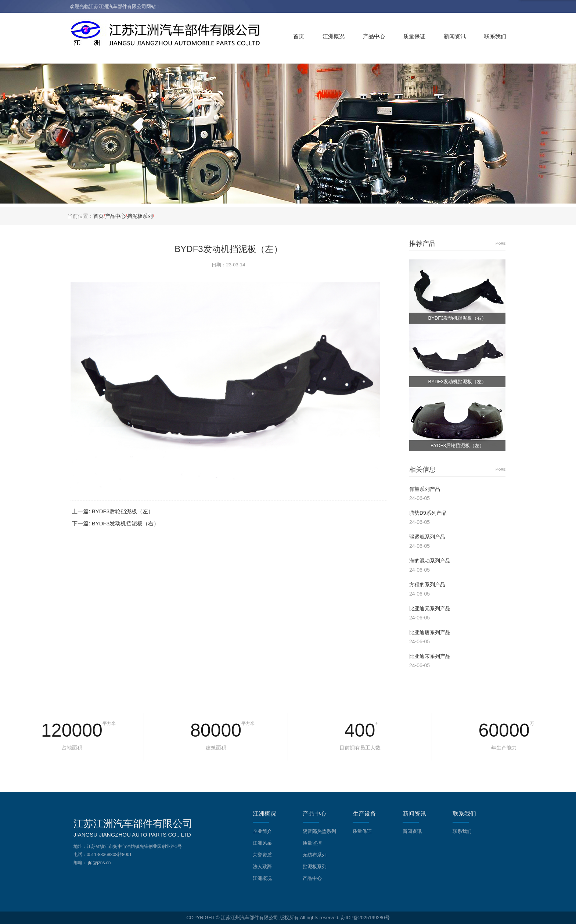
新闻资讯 (455, 36)
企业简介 (262, 831)
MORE (501, 244)
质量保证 (414, 36)
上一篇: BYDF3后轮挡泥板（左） (113, 511)
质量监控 (312, 843)
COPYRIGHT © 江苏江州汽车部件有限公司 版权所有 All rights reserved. (263, 918)
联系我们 (495, 36)
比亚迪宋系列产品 (430, 656)
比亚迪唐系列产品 (430, 632)
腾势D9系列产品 (428, 513)
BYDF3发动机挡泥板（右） (458, 318)
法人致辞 (262, 867)
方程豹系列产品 (427, 585)
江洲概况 (334, 36)
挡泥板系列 (140, 216)
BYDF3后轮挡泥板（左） (457, 445)
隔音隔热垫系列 (319, 831)
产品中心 (374, 36)
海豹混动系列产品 (430, 561)
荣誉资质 (262, 855)
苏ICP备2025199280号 (365, 918)
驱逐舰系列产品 (427, 537)
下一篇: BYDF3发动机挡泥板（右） (116, 523)
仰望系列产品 (425, 489)
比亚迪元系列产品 (430, 608)
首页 (299, 36)
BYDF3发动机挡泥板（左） (458, 382)
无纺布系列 (315, 855)
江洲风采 (262, 843)
